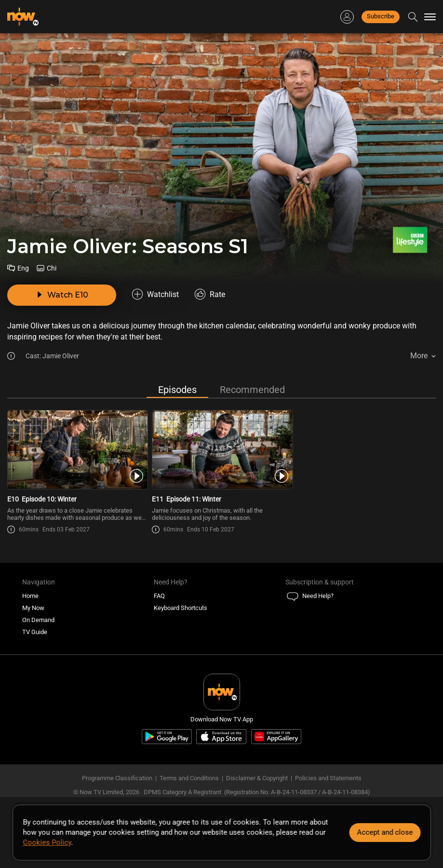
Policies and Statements (328, 778)
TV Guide (35, 632)
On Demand (38, 620)
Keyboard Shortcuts (181, 608)
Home (30, 596)
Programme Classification (117, 778)
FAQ (159, 596)
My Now (33, 608)
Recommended (252, 390)
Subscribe (381, 16)
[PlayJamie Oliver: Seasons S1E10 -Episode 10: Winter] (77, 450)
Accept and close (385, 832)
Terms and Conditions (189, 778)
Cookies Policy (47, 842)
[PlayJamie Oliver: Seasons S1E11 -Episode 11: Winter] (221, 450)
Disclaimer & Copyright (257, 778)
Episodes (177, 390)
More (419, 356)
